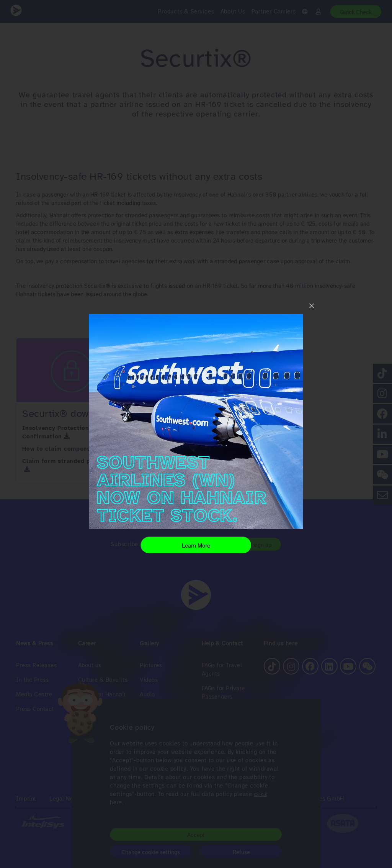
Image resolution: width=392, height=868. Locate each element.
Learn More (196, 546)
